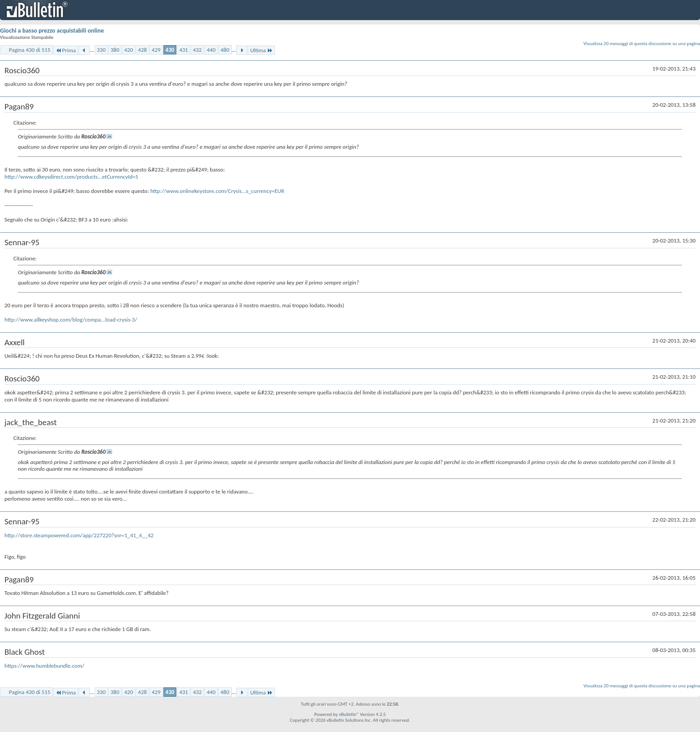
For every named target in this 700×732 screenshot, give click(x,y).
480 (225, 50)
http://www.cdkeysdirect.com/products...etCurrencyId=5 (71, 177)
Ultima (261, 50)
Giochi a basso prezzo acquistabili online (52, 31)
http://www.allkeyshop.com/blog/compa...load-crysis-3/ (71, 320)
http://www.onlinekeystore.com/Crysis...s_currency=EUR (217, 191)
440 (211, 50)
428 (142, 50)
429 (156, 50)
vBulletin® (349, 714)
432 (197, 50)
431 (183, 50)
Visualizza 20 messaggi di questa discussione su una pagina (642, 44)
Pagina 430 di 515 (30, 50)
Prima (66, 50)
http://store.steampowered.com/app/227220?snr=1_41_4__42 (79, 535)
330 (101, 50)
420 (129, 50)
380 (115, 50)
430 (170, 50)
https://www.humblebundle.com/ (44, 666)
